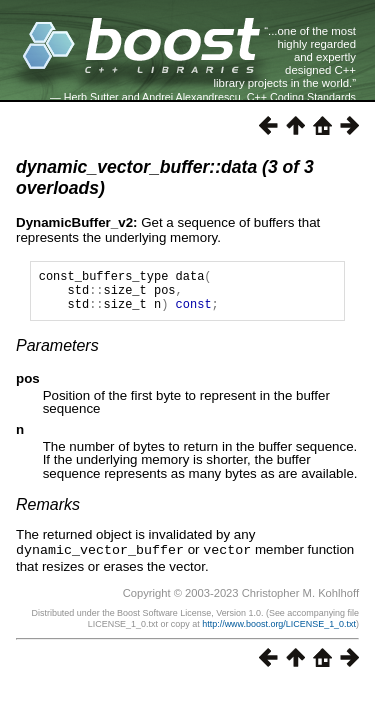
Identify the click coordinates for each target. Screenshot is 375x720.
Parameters (57, 354)
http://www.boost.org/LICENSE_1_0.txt (279, 632)
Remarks (48, 513)
